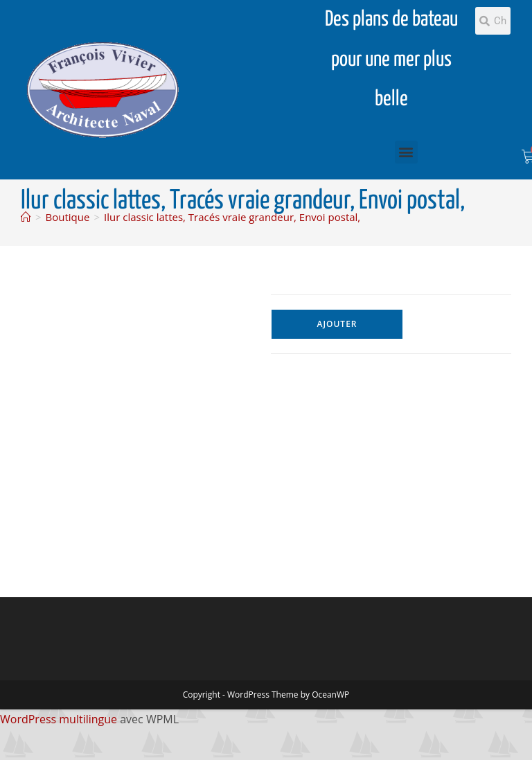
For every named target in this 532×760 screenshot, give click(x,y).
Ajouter (337, 324)
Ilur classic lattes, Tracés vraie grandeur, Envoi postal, (232, 217)
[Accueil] (26, 217)
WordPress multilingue (59, 719)
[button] (406, 152)
